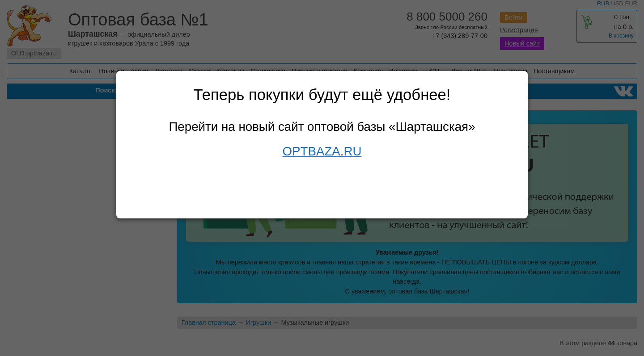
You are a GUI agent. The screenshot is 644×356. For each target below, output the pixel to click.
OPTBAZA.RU (322, 151)
